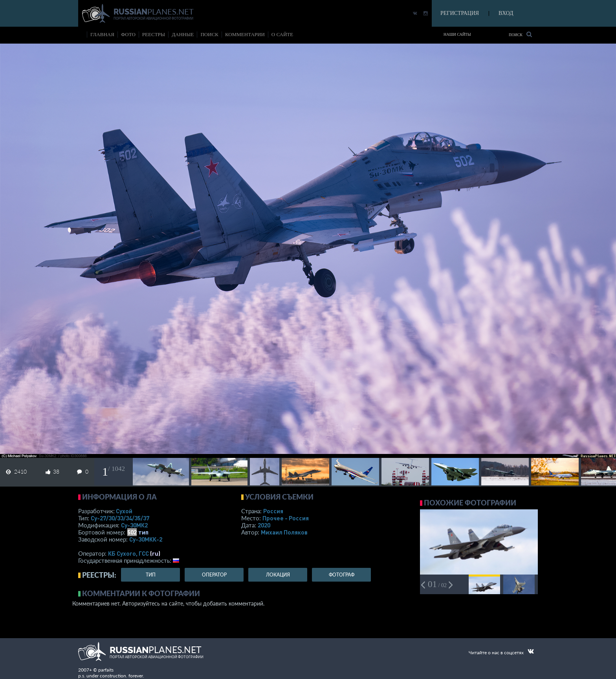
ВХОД (506, 13)
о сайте (282, 34)
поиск (209, 34)
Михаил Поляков (284, 532)
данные (183, 34)
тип (143, 532)
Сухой (124, 511)
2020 (264, 525)
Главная (102, 34)
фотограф (342, 575)
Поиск (520, 34)
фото (128, 34)
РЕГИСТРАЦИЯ (460, 13)
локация (278, 575)
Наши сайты (457, 34)
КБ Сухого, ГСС (128, 553)
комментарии (245, 34)
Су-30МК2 (134, 525)
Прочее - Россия (286, 518)
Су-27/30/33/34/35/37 (120, 518)
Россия (273, 511)
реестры (154, 34)
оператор (214, 575)
